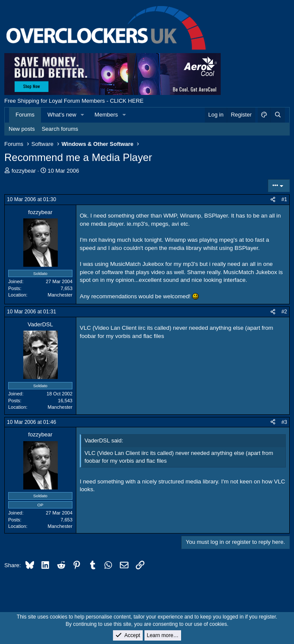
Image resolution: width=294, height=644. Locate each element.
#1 (284, 199)
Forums (25, 115)
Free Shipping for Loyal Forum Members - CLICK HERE (74, 101)
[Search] (278, 115)
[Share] (273, 200)
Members (106, 115)
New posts (22, 129)
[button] (83, 115)
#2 (284, 312)
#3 (284, 422)
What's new (62, 115)
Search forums (60, 129)
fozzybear (24, 171)
